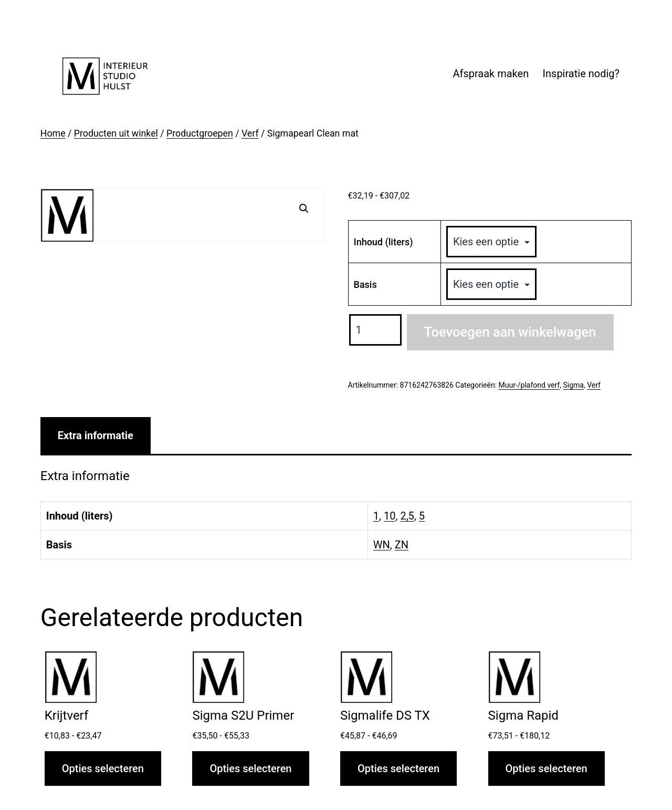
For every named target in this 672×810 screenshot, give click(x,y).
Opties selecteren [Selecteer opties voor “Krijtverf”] (103, 769)
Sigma (573, 385)
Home (53, 133)
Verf (250, 133)
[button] (304, 209)
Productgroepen (200, 133)
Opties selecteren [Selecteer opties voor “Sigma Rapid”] (547, 769)
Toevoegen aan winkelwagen (510, 332)
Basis (365, 284)
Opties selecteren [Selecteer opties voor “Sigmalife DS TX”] (398, 769)
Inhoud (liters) (384, 242)
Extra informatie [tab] (96, 435)
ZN (402, 545)
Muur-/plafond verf (529, 385)
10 (390, 516)
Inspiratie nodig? (581, 74)
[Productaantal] (375, 330)
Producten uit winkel (116, 133)
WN (382, 545)
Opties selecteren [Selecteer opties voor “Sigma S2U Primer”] (250, 769)
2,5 (407, 516)
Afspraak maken (491, 74)
